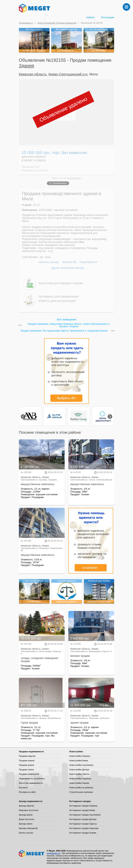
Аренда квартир (26, 806)
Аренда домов (26, 815)
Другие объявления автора (68, 268)
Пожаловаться (88, 262)
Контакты (23, 788)
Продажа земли (26, 770)
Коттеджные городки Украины (83, 806)
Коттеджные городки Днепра (83, 819)
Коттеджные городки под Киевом (85, 815)
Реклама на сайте (27, 792)
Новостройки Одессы (79, 774)
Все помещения (66, 319)
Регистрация (108, 17)
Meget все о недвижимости (32, 854)
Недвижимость (26, 23)
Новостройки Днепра (79, 770)
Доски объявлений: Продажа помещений (57, 23)
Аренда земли (26, 824)
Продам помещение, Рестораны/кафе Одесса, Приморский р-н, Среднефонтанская (64, 331)
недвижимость (74, 178)
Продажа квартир (27, 756)
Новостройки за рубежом (81, 788)
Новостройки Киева (79, 761)
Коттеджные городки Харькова (84, 828)
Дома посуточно (27, 819)
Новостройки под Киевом (81, 765)
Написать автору (49, 262)
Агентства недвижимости (31, 783)
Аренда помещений (28, 828)
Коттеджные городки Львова (83, 833)
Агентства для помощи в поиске (61, 283)
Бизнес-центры (26, 833)
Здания (27, 66)
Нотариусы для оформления (59, 296)
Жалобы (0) (69, 262)
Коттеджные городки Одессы (83, 824)
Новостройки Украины (80, 756)
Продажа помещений (29, 774)
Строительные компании (81, 792)
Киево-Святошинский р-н (68, 74)
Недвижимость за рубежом (32, 779)
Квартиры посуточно (29, 810)
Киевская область (33, 74)
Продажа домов (26, 765)
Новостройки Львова (79, 783)
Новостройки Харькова (80, 779)
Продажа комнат (27, 761)
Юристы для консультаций (57, 301)
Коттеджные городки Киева (82, 810)
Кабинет (91, 17)
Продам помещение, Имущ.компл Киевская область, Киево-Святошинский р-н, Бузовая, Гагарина (69, 325)
